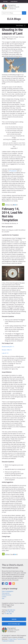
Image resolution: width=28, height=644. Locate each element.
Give (3, 598)
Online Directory (6, 595)
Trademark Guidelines (8, 641)
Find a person (6, 593)
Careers (4, 597)
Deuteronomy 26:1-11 (8, 347)
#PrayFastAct (13, 171)
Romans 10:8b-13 (7, 350)
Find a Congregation (8, 591)
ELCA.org (5, 1)
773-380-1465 (8, 614)
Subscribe (14, 619)
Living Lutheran (14, 1)
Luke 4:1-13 (5, 353)
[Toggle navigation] (21, 26)
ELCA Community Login (14, 624)
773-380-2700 (10, 612)
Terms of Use (21, 639)
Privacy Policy (12, 639)
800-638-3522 (11, 610)
